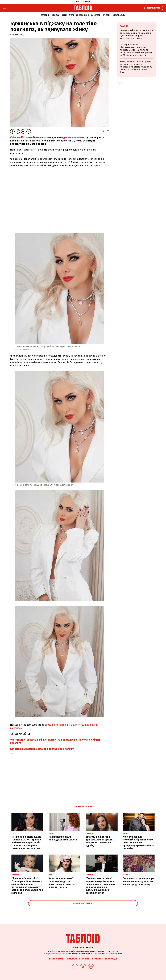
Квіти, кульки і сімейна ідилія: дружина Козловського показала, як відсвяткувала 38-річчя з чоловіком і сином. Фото (136, 67)
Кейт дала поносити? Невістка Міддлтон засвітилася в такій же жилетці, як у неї (62, 883)
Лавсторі (96, 15)
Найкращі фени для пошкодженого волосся (63, 838)
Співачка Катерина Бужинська (28, 137)
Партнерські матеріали (92, 959)
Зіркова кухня (82, 15)
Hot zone (106, 15)
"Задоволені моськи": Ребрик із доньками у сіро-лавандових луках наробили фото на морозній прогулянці (136, 34)
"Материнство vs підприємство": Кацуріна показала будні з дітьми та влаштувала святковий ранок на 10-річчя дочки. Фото (136, 50)
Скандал (55, 15)
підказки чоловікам (73, 137)
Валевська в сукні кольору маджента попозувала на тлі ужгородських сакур (138, 881)
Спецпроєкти (119, 15)
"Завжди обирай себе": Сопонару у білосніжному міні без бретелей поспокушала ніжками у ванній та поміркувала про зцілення (27, 886)
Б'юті (71, 15)
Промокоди (111, 959)
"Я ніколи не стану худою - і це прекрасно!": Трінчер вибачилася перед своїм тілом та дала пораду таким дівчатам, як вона (27, 843)
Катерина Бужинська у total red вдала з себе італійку (42, 749)
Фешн (64, 15)
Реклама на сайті (57, 959)
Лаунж (124, 26)
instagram (22, 350)
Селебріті (45, 15)
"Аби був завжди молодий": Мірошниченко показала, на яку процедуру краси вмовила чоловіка (138, 843)
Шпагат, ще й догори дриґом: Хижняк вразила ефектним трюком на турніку (100, 841)
